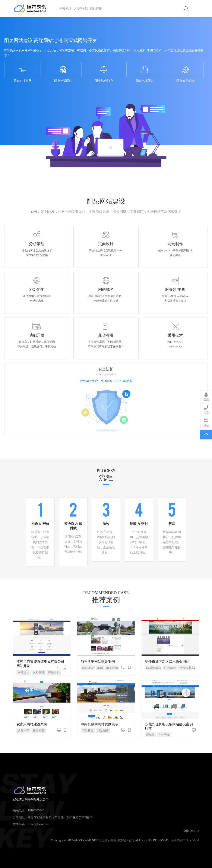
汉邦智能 (39, 672)
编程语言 (23, 730)
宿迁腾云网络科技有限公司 (116, 840)
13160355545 (36, 810)
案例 (100, 668)
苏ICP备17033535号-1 (185, 840)
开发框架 (39, 730)
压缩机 (151, 735)
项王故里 (112, 668)
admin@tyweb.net (39, 824)
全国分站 (191, 831)
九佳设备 (164, 735)
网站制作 (103, 730)
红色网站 (170, 668)
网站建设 (23, 672)
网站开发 (54, 672)
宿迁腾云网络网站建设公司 (36, 9)
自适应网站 (154, 668)
